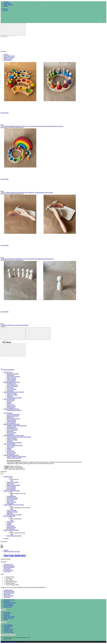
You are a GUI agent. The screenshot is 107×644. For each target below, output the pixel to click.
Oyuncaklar (7, 601)
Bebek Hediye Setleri (9, 56)
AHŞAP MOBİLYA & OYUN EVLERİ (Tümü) (19, 437)
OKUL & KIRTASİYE (9, 444)
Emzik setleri (10, 431)
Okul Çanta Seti (11, 454)
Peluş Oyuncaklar (11, 420)
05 (4, 639)
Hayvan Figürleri (11, 423)
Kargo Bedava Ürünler (11, 582)
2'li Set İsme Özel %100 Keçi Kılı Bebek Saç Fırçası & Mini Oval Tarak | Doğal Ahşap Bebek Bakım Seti (27, 259)
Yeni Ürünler (9, 579)
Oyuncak (6, 54)
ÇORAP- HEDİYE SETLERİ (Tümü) (16, 457)
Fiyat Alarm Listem (9, 632)
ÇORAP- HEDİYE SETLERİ (11, 455)
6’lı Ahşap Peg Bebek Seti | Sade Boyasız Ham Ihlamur (15, 325)
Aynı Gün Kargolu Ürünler (12, 585)
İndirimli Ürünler (10, 577)
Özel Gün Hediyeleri (12, 430)
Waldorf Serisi (10, 417)
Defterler (9, 450)
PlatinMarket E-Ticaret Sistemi (9, 642)
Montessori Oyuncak (9, 57)
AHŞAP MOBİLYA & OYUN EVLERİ (14, 436)
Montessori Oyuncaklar (13, 416)
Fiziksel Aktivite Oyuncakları (14, 443)
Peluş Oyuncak (8, 60)
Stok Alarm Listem (9, 629)
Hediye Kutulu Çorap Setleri (14, 458)
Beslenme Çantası (11, 452)
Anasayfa (6, 538)
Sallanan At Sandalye (12, 440)
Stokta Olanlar (9, 580)
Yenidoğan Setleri (11, 427)
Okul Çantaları (11, 447)
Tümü (12, 481)
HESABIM (4, 622)
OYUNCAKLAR (8, 413)
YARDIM (3, 610)
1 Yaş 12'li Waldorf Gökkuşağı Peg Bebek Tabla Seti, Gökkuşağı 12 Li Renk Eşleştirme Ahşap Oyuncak (27, 193)
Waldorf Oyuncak (8, 59)
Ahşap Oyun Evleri (12, 438)
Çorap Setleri (10, 434)
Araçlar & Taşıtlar (11, 421)
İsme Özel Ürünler (12, 433)
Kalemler (9, 448)
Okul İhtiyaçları (8, 607)
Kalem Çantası (11, 451)
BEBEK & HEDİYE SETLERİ (12, 424)
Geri (11, 478)
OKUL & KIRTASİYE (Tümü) (15, 445)
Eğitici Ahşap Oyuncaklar (13, 419)
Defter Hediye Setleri (12, 428)
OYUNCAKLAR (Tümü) (13, 414)
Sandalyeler (10, 441)
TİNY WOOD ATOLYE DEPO (8, 635)
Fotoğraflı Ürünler (10, 583)
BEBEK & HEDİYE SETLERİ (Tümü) (17, 426)
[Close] (2, 545)
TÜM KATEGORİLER (7, 370)
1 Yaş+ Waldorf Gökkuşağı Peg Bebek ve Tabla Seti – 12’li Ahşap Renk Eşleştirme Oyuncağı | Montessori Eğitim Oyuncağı (32, 126)
